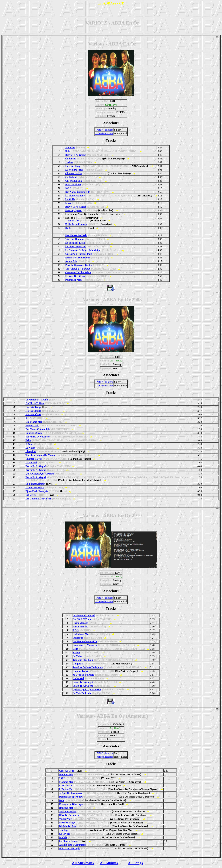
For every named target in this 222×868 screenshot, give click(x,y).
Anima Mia (71, 261)
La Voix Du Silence (75, 276)
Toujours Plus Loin (83, 660)
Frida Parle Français (76, 224)
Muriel (69, 203)
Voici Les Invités (68, 811)
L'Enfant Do (66, 786)
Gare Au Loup (73, 166)
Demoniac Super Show (71, 797)
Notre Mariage (67, 823)
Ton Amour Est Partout (78, 269)
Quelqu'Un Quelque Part (79, 254)
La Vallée (70, 199)
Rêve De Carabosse (69, 815)
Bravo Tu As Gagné (76, 155)
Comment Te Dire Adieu (78, 272)
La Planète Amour (75, 196)
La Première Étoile (75, 243)
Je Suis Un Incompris (70, 793)
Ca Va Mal (71, 177)
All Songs (135, 863)
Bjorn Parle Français (37, 491)
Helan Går (73, 221)
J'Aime (69, 162)
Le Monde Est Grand (37, 400)
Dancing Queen (73, 210)
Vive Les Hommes (75, 239)
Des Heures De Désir (76, 235)
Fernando (78, 638)
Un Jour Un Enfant (76, 246)
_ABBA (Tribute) (104, 130)
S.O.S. (69, 188)
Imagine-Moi (66, 808)
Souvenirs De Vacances (37, 437)
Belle (68, 151)
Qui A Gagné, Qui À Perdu (40, 474)
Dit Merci (70, 228)
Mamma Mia (32, 426)
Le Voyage (65, 834)
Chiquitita (71, 159)
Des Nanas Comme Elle (78, 192)
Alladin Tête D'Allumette (72, 845)
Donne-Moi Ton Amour (78, 258)
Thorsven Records (104, 133)
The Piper (64, 830)
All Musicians (83, 863)
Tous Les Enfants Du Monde (40, 455)
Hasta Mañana (73, 185)
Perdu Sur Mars (74, 280)
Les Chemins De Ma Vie (38, 499)
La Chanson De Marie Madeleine (83, 250)
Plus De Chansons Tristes (79, 265)
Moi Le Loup (66, 774)
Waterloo (70, 147)
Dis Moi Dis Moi (68, 826)
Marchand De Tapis (70, 848)
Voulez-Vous (66, 819)
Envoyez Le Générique (71, 804)
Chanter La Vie (73, 173)
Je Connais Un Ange (83, 675)
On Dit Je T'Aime (35, 403)
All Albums (109, 863)
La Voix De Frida (74, 170)
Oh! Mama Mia (74, 181)
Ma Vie (63, 837)
